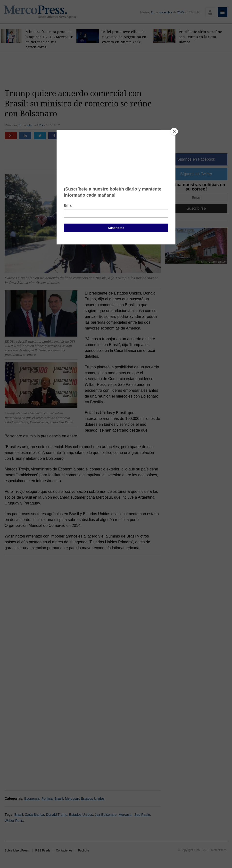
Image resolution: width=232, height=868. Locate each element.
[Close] (174, 131)
